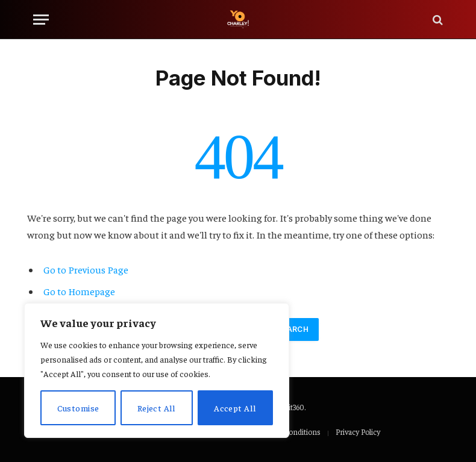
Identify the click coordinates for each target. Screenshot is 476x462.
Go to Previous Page (86, 270)
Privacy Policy (358, 432)
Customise (78, 408)
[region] (157, 370)
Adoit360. (290, 407)
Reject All (157, 408)
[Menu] (41, 20)
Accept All (235, 408)
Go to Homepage (79, 291)
